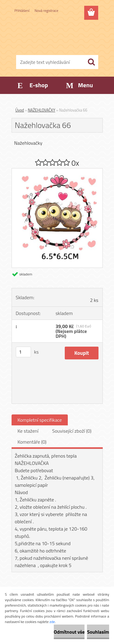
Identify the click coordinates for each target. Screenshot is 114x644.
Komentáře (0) (32, 442)
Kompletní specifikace (40, 420)
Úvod (20, 110)
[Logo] (57, 36)
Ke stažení (28, 431)
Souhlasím (98, 632)
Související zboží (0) (72, 431)
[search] (91, 62)
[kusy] (23, 352)
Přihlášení (22, 10)
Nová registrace (47, 10)
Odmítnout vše (69, 632)
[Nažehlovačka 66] (57, 171)
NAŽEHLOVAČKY (42, 110)
